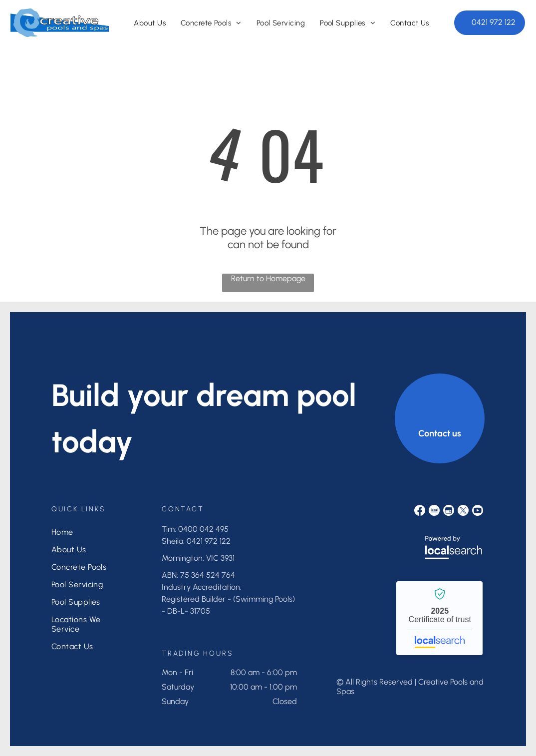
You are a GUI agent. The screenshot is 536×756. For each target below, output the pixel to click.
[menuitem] (150, 23)
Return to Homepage (268, 278)
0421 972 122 (209, 541)
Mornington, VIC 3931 (198, 558)
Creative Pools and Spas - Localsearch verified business (439, 618)
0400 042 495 (203, 529)
